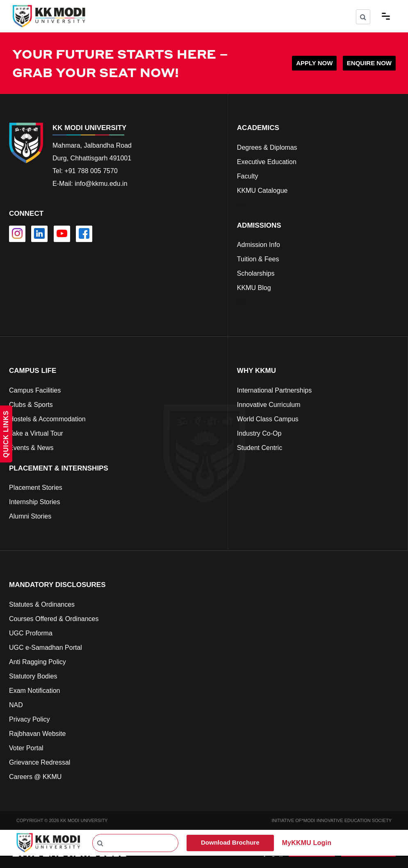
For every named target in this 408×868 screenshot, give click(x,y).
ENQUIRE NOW (369, 63)
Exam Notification (35, 691)
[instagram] (17, 234)
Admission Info (259, 245)
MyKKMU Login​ (307, 843)
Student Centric (260, 448)
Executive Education (267, 162)
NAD (16, 705)
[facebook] (84, 234)
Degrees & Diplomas (267, 147)
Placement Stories (36, 488)
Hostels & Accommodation (47, 419)
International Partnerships (274, 390)
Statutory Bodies (33, 676)
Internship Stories (35, 502)
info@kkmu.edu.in (101, 184)
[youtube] (62, 234)
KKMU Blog (254, 288)
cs (240, 205)
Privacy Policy (30, 719)
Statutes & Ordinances (42, 604)
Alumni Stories (30, 516)
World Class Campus (268, 419)
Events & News (31, 448)
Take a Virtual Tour (36, 433)
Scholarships (256, 273)
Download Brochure (230, 842)
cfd (241, 302)
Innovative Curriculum (269, 405)
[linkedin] (39, 234)
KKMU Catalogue (262, 191)
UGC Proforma (31, 633)
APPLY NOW (314, 63)
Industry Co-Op (259, 433)
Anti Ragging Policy (38, 662)
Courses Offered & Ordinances (54, 619)
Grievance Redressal (40, 762)
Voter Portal (26, 748)
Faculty (248, 176)
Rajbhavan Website (37, 734)
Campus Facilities (35, 390)
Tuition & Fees (258, 259)
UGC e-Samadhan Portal (46, 648)
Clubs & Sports (31, 405)
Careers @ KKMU (35, 777)
